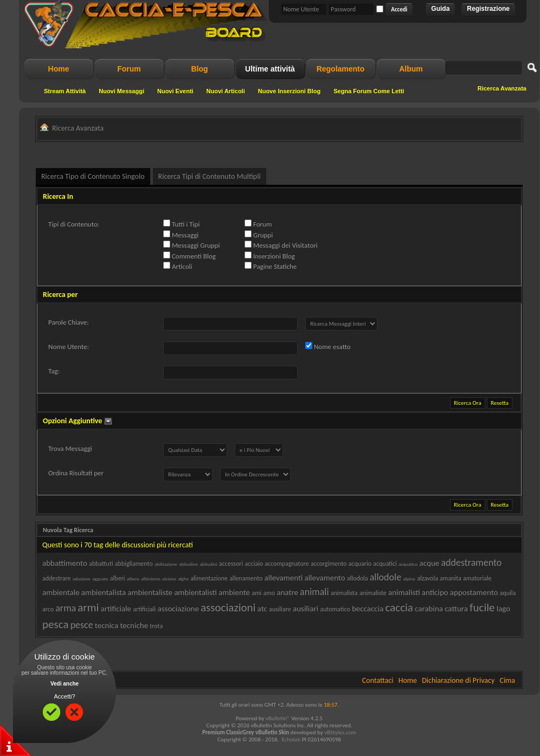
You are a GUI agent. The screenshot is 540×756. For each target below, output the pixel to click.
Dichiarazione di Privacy (458, 680)
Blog (199, 69)
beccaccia (368, 609)
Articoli (178, 266)
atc (262, 609)
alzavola (427, 578)
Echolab (291, 739)
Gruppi (259, 235)
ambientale (61, 592)
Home (59, 69)
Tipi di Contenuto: (74, 224)
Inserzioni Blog (270, 256)
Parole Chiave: (69, 322)
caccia (399, 608)
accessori (231, 564)
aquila (508, 593)
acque (429, 563)
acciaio (253, 564)
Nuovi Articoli (226, 91)
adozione (82, 579)
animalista (344, 593)
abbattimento (65, 563)
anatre (287, 592)
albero (133, 579)
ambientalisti (195, 592)
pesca (55, 624)
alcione (169, 579)
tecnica (107, 625)
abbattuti (101, 564)
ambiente (234, 592)
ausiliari (306, 609)
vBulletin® (278, 718)
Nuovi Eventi (175, 91)
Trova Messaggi (70, 448)
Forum (129, 69)
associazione (178, 609)
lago (504, 609)
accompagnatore (287, 564)
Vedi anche (65, 684)
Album (411, 69)
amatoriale (477, 578)
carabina (429, 609)
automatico (335, 609)
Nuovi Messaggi (121, 91)
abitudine (188, 564)
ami (256, 593)
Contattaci (378, 680)
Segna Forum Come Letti (369, 91)
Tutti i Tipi (181, 224)
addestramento (471, 563)
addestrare (57, 578)
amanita (451, 578)
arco (48, 609)
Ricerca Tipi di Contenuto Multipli (210, 176)
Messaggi (181, 235)
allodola (358, 578)
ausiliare (280, 609)
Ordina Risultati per (76, 473)
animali (314, 592)
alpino (409, 579)
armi (88, 608)
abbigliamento (134, 564)
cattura (456, 609)
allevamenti (284, 578)
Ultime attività (270, 69)
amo (269, 593)
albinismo (150, 579)
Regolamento (341, 69)
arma (66, 608)
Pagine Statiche (271, 266)
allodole (385, 577)
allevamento (324, 578)
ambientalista (104, 592)
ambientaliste (150, 592)
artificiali (144, 609)
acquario (360, 564)
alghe (183, 579)
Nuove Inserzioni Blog (290, 91)
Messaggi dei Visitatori (281, 245)
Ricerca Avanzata (502, 88)
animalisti (404, 592)
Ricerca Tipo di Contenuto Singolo (93, 176)
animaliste (373, 593)
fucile (482, 608)
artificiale (116, 609)
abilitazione (166, 564)
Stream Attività (65, 91)
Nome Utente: (69, 347)
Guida (440, 9)
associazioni (228, 608)
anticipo (435, 592)
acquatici (385, 564)
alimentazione (209, 578)
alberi (118, 578)
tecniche (134, 625)
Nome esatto (328, 346)
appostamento (474, 592)
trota (156, 626)
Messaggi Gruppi (191, 245)
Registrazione (488, 9)
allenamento (246, 578)
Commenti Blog (189, 256)
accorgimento (329, 564)
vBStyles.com (340, 732)
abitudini (208, 564)
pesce (82, 625)
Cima (507, 680)
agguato (100, 579)
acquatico (408, 564)
